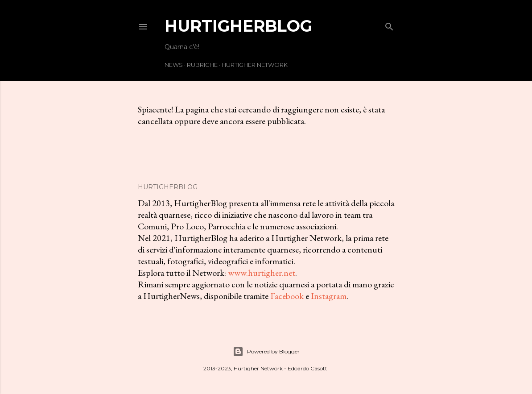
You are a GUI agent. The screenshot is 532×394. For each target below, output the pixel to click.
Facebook (287, 296)
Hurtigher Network (255, 65)
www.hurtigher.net (262, 273)
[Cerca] (389, 25)
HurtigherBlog (238, 26)
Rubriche (202, 65)
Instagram (329, 296)
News (174, 65)
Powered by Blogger (266, 352)
